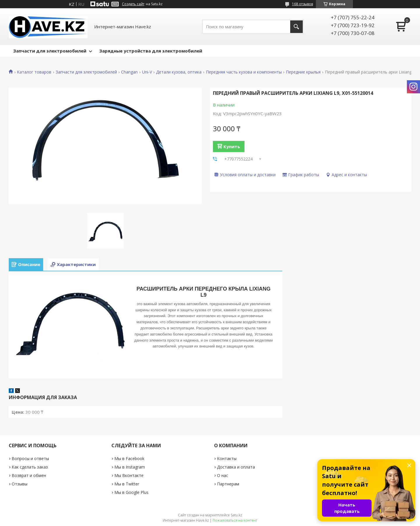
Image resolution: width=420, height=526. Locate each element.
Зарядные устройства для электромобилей (151, 51)
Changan (129, 72)
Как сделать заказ (30, 467)
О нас (223, 475)
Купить (232, 146)
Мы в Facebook (129, 458)
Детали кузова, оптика (179, 72)
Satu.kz (236, 515)
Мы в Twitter (127, 484)
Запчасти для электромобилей (50, 51)
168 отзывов (302, 4)
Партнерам (228, 484)
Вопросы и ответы (30, 458)
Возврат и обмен (29, 475)
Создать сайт (133, 4)
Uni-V (147, 72)
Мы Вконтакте (129, 475)
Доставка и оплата (236, 467)
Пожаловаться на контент (235, 520)
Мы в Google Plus (131, 492)
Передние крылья (303, 72)
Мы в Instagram (130, 467)
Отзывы (20, 484)
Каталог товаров (34, 72)
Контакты (227, 458)
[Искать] (296, 27)
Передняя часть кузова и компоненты (244, 72)
